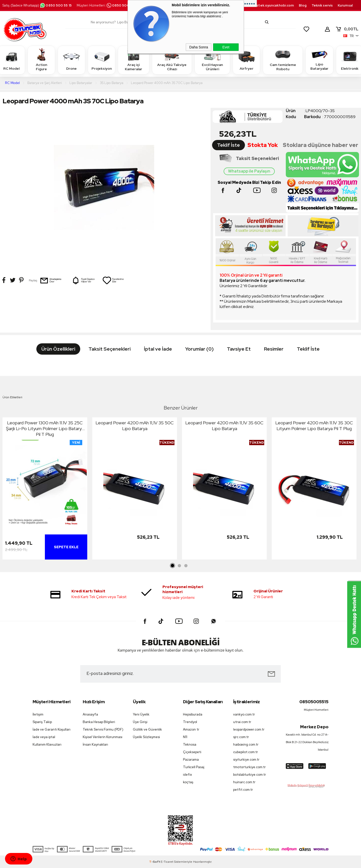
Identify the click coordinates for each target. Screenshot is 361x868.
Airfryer (246, 60)
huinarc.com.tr (244, 782)
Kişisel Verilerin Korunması (103, 737)
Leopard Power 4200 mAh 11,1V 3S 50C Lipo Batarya (135, 426)
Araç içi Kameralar (134, 60)
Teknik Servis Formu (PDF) (103, 729)
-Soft (155, 862)
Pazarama (191, 760)
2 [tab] (179, 566)
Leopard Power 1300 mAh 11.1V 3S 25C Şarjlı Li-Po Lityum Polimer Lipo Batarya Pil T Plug (45, 428)
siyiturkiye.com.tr (246, 760)
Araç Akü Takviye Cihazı (172, 60)
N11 (185, 737)
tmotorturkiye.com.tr (249, 767)
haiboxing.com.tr (246, 744)
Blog (303, 5)
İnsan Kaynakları (95, 744)
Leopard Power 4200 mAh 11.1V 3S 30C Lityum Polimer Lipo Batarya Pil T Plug (314, 426)
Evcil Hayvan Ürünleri (212, 60)
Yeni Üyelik (141, 714)
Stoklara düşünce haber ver (321, 145)
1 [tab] (173, 566)
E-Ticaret (167, 862)
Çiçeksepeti (192, 752)
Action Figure (41, 60)
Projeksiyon (102, 60)
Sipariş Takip (42, 722)
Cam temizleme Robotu (283, 60)
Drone (71, 60)
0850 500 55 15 (56, 5)
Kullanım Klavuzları (47, 744)
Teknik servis (322, 5)
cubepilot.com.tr (246, 752)
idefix (188, 775)
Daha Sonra (199, 47)
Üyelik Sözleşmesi (146, 737)
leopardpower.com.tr (249, 729)
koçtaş (188, 782)
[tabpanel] (45, 490)
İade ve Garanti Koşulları (52, 729)
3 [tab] (186, 566)
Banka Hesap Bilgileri (99, 722)
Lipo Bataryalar (319, 60)
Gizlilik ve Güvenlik (147, 729)
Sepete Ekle (66, 547)
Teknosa (190, 744)
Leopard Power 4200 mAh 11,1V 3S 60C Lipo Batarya (224, 426)
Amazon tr (191, 729)
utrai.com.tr (242, 722)
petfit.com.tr (243, 790)
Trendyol (190, 722)
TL (347, 29)
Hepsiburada (193, 714)
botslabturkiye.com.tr (250, 775)
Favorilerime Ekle (113, 280)
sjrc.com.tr (241, 737)
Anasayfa (90, 714)
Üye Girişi (140, 722)
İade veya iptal (44, 737)
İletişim (38, 714)
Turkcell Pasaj (194, 767)
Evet (226, 47)
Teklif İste (229, 145)
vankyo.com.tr (244, 714)
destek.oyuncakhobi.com (273, 5)
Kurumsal (345, 5)
